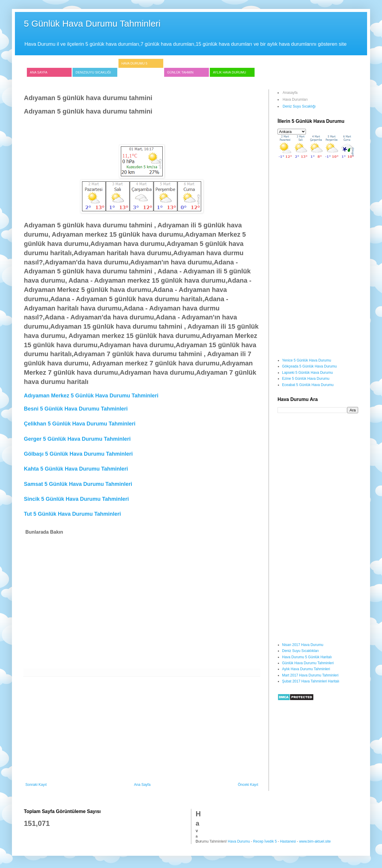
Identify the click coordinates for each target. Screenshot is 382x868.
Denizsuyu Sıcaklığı (93, 72)
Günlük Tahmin (180, 72)
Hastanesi (288, 841)
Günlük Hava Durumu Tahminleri (308, 663)
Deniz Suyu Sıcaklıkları (300, 651)
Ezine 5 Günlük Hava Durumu (306, 379)
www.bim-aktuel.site (315, 841)
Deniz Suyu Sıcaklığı (299, 106)
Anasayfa (290, 93)
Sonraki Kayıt (36, 785)
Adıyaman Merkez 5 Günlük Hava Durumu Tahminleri (91, 396)
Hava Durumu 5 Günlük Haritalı (307, 657)
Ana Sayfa (39, 72)
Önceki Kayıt (248, 785)
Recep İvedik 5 (265, 841)
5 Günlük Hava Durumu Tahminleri (92, 23)
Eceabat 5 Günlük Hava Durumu (308, 385)
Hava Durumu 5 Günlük (134, 68)
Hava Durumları (295, 99)
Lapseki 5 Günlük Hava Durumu (307, 373)
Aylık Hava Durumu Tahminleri (306, 669)
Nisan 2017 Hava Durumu (303, 645)
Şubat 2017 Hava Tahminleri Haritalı (311, 681)
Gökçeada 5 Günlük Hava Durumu (309, 366)
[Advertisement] (133, 129)
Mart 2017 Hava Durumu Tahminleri (310, 675)
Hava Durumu (239, 841)
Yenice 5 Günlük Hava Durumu (306, 360)
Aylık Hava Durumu (229, 72)
